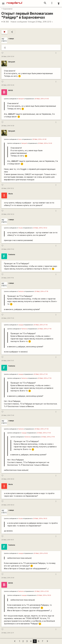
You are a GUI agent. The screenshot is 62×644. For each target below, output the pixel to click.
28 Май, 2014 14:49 (8, 85)
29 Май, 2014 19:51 (8, 540)
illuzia (11, 194)
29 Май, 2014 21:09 (8, 578)
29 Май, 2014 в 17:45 (41, 325)
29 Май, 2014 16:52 (8, 214)
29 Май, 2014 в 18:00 (41, 553)
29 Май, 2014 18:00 (8, 479)
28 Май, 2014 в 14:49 (42, 99)
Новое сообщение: (19, 22)
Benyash (12, 62)
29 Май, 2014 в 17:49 (42, 429)
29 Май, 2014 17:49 (8, 415)
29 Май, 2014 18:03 (8, 505)
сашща (11, 39)
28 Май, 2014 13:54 (8, 57)
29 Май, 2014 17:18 (8, 278)
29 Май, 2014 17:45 (8, 318)
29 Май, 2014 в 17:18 (41, 291)
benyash (21, 99)
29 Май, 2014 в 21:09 (42, 591)
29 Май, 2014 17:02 (8, 249)
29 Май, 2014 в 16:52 (40, 228)
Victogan (32, 22)
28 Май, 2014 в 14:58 (39, 139)
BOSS (11, 90)
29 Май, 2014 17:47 (8, 361)
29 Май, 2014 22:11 (8, 633)
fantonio (21, 291)
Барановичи (7, 9)
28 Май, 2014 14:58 (8, 126)
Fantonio (12, 254)
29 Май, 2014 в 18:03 (40, 519)
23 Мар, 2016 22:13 (44, 22)
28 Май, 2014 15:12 (8, 188)
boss (20, 139)
